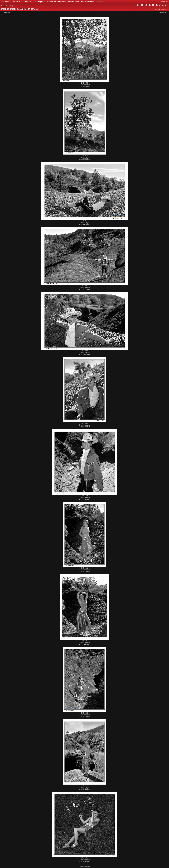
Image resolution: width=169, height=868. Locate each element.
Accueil (5, 6)
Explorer (42, 2)
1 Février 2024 (6, 13)
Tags (34, 2)
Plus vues (62, 2)
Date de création (9, 9)
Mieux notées (73, 2)
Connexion (165, 2)
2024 (22, 9)
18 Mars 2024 (163, 13)
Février (30, 9)
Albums (28, 2)
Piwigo (88, 866)
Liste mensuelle (162, 9)
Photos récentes (87, 2)
